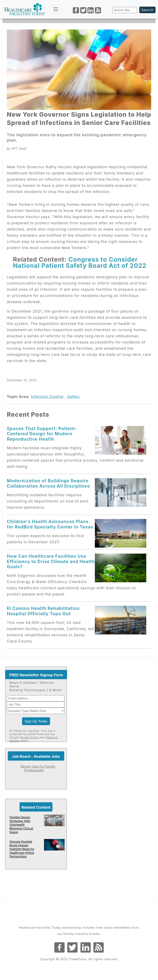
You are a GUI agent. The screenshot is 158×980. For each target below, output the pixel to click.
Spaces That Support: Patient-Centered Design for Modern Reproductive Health (42, 434)
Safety (74, 397)
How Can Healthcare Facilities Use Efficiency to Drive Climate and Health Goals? (51, 561)
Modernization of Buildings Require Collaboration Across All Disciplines (48, 483)
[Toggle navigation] (56, 9)
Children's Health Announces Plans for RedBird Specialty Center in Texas (50, 524)
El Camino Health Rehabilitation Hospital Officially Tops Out (43, 611)
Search (147, 10)
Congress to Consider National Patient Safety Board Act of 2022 (80, 262)
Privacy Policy (30, 737)
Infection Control (47, 397)
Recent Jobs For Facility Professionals (38, 768)
